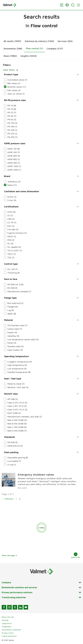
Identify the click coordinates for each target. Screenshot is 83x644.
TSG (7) (11, 258)
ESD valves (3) (14, 90)
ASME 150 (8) (14, 149)
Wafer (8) (12, 314)
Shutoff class (11, 394)
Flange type (10, 298)
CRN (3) (11, 219)
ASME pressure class (15, 143)
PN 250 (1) (12, 130)
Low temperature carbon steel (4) (23, 339)
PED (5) (11, 240)
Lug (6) (11, 310)
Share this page (10, 555)
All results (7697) (12, 41)
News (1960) (10, 56)
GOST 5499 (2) (14, 413)
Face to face (11, 279)
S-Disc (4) (12, 200)
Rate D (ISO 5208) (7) (17, 431)
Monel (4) (12, 343)
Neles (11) (12, 185)
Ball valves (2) (14, 83)
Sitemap (5, 620)
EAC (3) (11, 226)
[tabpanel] (41, 284)
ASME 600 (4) (14, 156)
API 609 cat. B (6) (15, 284)
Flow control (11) (34, 48)
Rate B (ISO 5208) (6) (17, 424)
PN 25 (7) (12, 112)
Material (8, 320)
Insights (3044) (29, 56)
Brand (7, 176)
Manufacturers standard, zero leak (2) (25, 417)
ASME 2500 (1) (14, 170)
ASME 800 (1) (14, 159)
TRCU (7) (12, 254)
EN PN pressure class (15, 100)
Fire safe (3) (13, 229)
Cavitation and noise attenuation (22, 191)
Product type (11, 74)
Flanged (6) (13, 307)
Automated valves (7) (17, 80)
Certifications (11, 207)
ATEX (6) (11, 212)
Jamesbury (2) (14, 182)
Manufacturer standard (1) (19, 291)
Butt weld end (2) (15, 303)
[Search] (73, 5)
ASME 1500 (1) (14, 166)
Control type (11, 264)
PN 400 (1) (12, 137)
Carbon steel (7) (15, 329)
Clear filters (11, 70)
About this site (8, 617)
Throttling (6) (14, 273)
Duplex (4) (12, 332)
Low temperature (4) (17, 369)
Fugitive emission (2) (17, 233)
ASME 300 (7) (14, 152)
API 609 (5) (13, 442)
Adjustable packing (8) (18, 458)
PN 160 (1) (12, 127)
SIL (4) (10, 243)
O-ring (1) (12, 465)
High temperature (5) (17, 365)
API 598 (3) (13, 399)
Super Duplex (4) (15, 350)
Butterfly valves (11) (17, 87)
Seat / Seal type (13, 378)
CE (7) (10, 215)
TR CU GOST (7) (15, 251)
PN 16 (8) (12, 109)
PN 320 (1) (12, 134)
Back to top (76, 555)
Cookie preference (9, 636)
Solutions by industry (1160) (39, 41)
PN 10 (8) (12, 106)
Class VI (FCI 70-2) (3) (17, 410)
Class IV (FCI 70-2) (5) (17, 403)
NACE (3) (12, 236)
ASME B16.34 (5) (15, 446)
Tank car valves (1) (16, 94)
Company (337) (55, 48)
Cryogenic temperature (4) (20, 362)
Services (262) (65, 41)
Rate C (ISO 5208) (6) (17, 427)
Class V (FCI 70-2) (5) (17, 406)
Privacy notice (8, 633)
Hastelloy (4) (13, 336)
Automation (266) (13, 48)
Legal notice (7, 623)
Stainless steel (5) (16, 346)
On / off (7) (13, 269)
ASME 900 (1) (14, 163)
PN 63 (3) (12, 120)
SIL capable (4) (14, 247)
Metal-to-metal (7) (16, 384)
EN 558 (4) (12, 288)
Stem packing (11, 452)
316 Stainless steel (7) (17, 325)
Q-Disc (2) (12, 197)
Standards (9, 437)
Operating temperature (16, 356)
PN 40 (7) (12, 116)
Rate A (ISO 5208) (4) (17, 420)
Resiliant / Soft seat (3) (18, 387)
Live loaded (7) (14, 461)
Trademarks (6, 627)
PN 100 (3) (12, 123)
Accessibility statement (11, 630)
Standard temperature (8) (19, 372)
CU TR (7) (12, 223)
